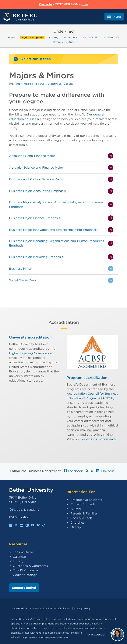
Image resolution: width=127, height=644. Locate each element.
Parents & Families (84, 513)
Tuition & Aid (91, 37)
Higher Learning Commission (31, 353)
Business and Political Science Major (36, 179)
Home (12, 37)
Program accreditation (87, 378)
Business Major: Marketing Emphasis (36, 257)
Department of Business (61, 84)
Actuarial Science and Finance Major (36, 168)
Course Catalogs (25, 575)
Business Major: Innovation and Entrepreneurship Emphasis (53, 230)
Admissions (71, 37)
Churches (77, 523)
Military (76, 527)
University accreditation (30, 337)
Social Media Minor (23, 280)
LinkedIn (105, 471)
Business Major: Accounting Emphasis (37, 191)
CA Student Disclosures (57, 608)
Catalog (54, 37)
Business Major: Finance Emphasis (35, 218)
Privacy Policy (82, 608)
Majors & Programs (32, 37)
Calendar (19, 557)
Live (85, 4)
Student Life (112, 37)
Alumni (76, 509)
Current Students (83, 504)
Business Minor (20, 269)
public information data (98, 439)
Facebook (73, 471)
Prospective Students (86, 500)
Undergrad (15, 84)
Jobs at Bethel (24, 552)
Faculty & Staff (81, 518)
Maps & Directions (24, 510)
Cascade (45, 4)
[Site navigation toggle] (63, 59)
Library (18, 561)
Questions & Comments (30, 566)
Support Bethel (24, 588)
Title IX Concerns (26, 570)
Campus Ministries (64, 42)
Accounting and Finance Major (32, 156)
